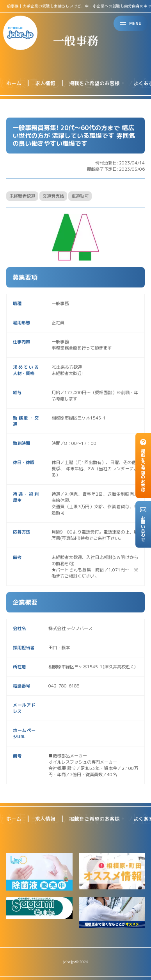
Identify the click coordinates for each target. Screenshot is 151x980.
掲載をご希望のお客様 (94, 83)
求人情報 (45, 83)
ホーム (14, 83)
